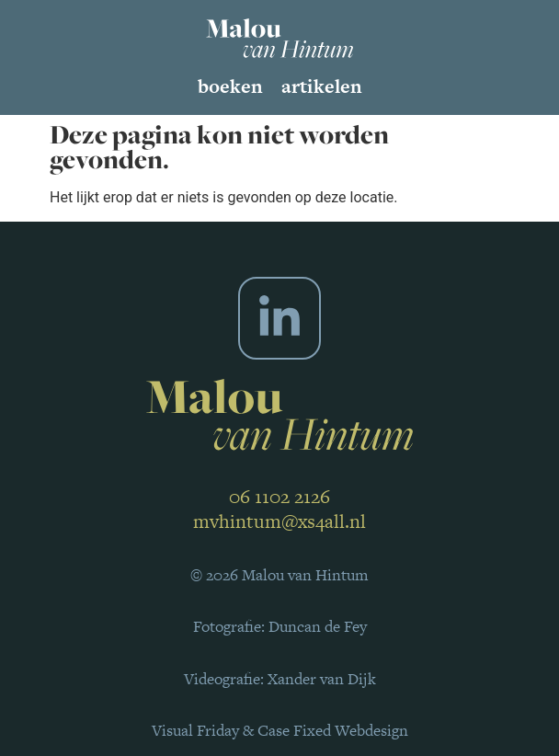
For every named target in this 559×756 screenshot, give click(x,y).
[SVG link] (279, 38)
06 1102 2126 (279, 496)
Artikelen (322, 86)
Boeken (230, 86)
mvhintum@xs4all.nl (279, 521)
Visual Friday (195, 730)
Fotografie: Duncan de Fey (280, 626)
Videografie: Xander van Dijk (280, 679)
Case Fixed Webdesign (333, 730)
